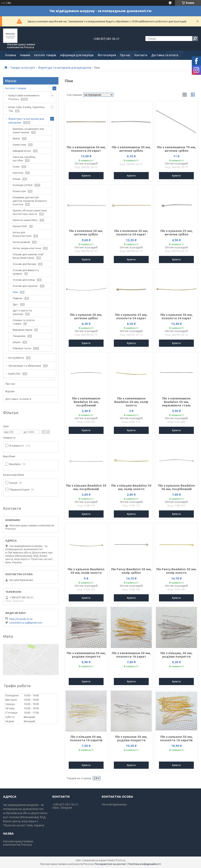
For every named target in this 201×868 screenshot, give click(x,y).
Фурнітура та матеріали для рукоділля (65, 68)
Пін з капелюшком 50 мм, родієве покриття (86, 655)
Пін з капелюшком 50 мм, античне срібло (131, 149)
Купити (86, 176)
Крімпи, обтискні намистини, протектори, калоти (30, 212)
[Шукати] (195, 39)
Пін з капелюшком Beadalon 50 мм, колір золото (131, 402)
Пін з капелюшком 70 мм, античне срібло (176, 149)
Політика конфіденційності (145, 864)
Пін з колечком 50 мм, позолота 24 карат (131, 233)
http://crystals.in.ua (21, 619)
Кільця (17, 179)
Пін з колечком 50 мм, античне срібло (86, 233)
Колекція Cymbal (23, 185)
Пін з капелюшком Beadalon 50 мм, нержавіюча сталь (176, 402)
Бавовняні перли (23, 330)
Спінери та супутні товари (24, 322)
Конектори (19, 191)
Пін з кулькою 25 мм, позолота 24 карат (131, 316)
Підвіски (18, 298)
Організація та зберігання (25, 366)
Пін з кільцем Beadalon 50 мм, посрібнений (86, 487)
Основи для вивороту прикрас (26, 272)
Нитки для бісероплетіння (22, 234)
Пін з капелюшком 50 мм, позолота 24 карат (86, 149)
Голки (16, 167)
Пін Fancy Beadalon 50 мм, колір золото (176, 571)
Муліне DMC (20, 226)
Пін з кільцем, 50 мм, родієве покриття (176, 655)
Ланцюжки (19, 336)
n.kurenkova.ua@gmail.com (26, 623)
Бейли (16, 139)
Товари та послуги (23, 68)
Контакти (141, 55)
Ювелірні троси (22, 348)
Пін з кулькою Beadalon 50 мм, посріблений (176, 487)
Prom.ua (121, 860)
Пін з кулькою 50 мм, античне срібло (86, 316)
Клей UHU (14, 374)
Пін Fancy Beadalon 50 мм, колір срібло (131, 571)
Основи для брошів (24, 264)
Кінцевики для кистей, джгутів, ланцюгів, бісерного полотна (30, 201)
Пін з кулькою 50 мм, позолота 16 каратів (176, 738)
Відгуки (10, 391)
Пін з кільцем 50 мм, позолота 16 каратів (86, 738)
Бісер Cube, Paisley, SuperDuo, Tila (27, 109)
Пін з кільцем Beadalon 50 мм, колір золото (131, 487)
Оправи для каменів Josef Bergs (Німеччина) (28, 256)
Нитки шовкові (21, 242)
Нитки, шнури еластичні (27, 248)
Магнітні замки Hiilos (25, 220)
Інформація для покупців (77, 55)
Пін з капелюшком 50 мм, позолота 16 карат (131, 655)
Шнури (17, 342)
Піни (15, 292)
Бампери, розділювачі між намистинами (28, 131)
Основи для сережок (25, 286)
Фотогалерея (107, 55)
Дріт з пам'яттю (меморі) (22, 312)
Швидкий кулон (22, 151)
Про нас (125, 55)
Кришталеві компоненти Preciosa (24, 97)
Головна (11, 55)
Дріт (15, 304)
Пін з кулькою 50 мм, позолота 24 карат (176, 316)
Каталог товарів (16, 88)
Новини (25, 55)
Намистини (19, 145)
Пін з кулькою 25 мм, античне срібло (176, 233)
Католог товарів (45, 55)
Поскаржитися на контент (111, 864)
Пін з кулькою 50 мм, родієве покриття (131, 738)
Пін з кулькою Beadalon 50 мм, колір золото (86, 571)
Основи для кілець (24, 280)
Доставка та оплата (165, 55)
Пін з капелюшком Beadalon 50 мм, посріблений (86, 402)
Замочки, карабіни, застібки (24, 159)
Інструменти (16, 358)
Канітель (18, 173)
